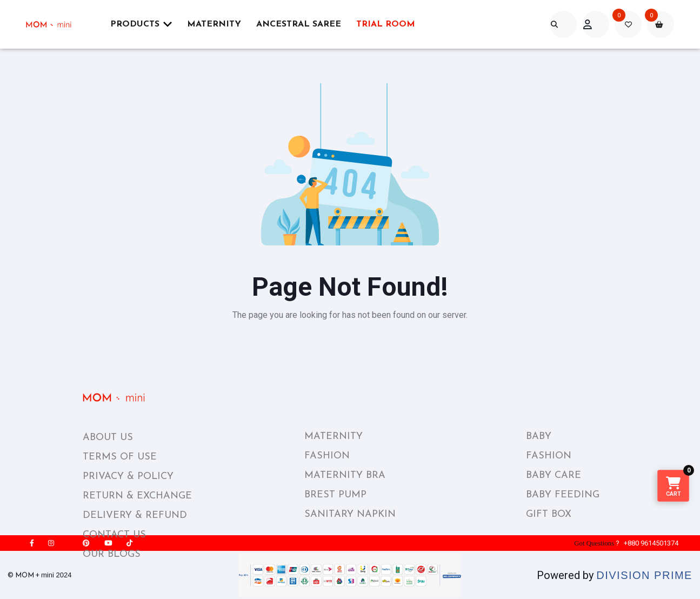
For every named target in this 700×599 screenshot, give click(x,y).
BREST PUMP (335, 495)
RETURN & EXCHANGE (137, 496)
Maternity (214, 24)
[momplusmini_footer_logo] (122, 397)
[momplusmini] (55, 24)
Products (141, 24)
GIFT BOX (549, 514)
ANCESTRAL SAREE (299, 24)
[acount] (596, 24)
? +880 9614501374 (626, 543)
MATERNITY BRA (345, 475)
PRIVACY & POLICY (128, 477)
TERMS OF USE (120, 457)
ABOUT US (108, 438)
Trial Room (386, 24)
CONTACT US (114, 535)
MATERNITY (334, 437)
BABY (539, 437)
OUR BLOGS (112, 554)
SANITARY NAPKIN (350, 514)
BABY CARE (554, 475)
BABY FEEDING (563, 495)
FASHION (327, 456)
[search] (563, 24)
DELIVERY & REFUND (135, 515)
